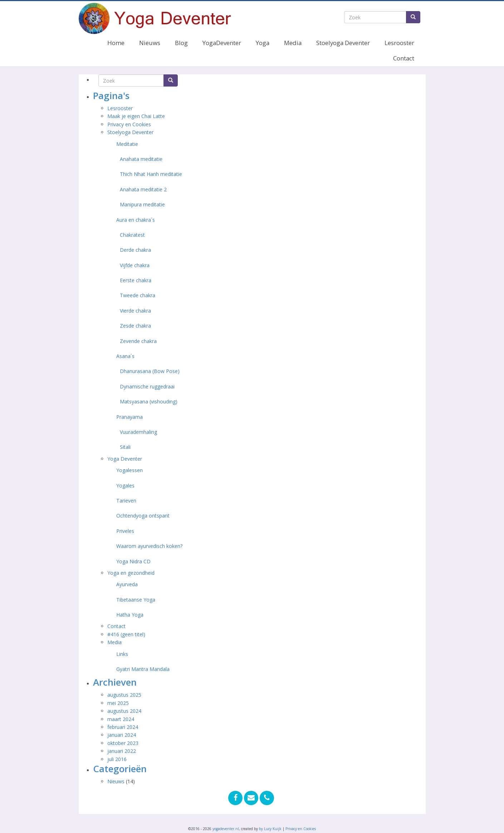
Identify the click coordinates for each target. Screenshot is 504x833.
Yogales (125, 486)
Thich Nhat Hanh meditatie (151, 174)
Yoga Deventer (125, 459)
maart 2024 (121, 719)
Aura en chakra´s (136, 220)
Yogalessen (129, 470)
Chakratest (132, 235)
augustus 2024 (124, 711)
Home (116, 43)
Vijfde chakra (135, 265)
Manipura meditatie (142, 204)
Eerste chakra (136, 280)
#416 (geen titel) (126, 634)
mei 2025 (118, 703)
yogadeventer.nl (226, 829)
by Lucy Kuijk (270, 829)
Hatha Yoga (130, 615)
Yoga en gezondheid (131, 573)
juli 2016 (117, 759)
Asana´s (125, 356)
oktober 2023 (123, 743)
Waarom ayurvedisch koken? (149, 546)
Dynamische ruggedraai (147, 386)
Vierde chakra (135, 311)
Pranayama (129, 417)
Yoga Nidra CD (133, 561)
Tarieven (126, 501)
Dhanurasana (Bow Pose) (150, 371)
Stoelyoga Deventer (343, 43)
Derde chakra (135, 250)
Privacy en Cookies (129, 124)
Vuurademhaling (138, 432)
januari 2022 (122, 751)
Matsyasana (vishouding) (149, 401)
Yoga (263, 43)
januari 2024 (122, 735)
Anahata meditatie (141, 159)
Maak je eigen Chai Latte (137, 116)
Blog (181, 43)
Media (293, 43)
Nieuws (150, 43)
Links (122, 654)
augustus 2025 (124, 695)
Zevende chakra (138, 341)
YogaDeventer (222, 43)
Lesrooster (399, 43)
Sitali (125, 447)
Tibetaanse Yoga (136, 600)
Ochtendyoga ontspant (143, 516)
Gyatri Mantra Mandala (143, 669)
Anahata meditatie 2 (143, 189)
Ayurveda (127, 584)
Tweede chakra (138, 295)
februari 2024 (123, 727)
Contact (404, 58)
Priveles (125, 531)
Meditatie (127, 144)
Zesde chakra (135, 326)
